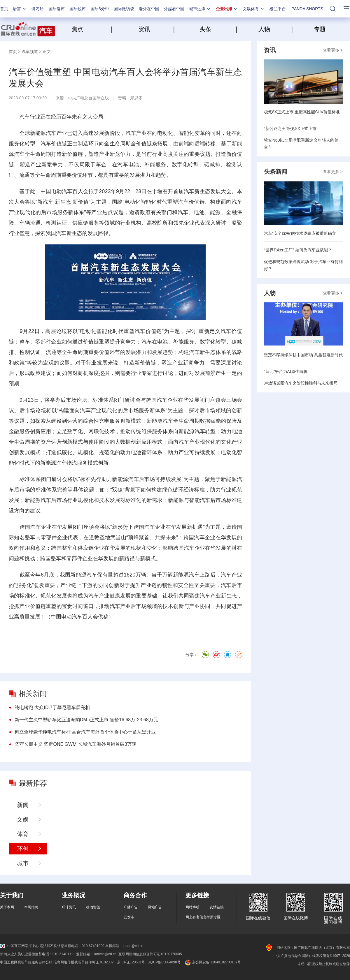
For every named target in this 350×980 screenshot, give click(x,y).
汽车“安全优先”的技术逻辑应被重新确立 (300, 233)
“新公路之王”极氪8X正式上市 (290, 128)
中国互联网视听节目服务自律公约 (26, 962)
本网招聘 (31, 907)
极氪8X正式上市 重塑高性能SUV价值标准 (302, 112)
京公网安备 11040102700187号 (212, 962)
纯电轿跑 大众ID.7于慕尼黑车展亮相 (52, 707)
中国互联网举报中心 (19, 946)
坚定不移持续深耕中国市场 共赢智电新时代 (303, 355)
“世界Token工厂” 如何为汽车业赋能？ (298, 250)
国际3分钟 (100, 9)
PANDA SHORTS (307, 9)
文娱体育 (254, 9)
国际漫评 (57, 9)
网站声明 (192, 907)
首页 (4, 9)
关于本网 (7, 907)
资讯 (144, 29)
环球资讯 (69, 907)
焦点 (90, 29)
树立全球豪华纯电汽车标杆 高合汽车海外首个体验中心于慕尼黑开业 (85, 732)
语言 (20, 9)
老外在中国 (149, 9)
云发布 (129, 917)
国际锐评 (78, 9)
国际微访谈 (124, 9)
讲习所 (38, 9)
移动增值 (93, 907)
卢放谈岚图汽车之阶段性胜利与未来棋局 (301, 383)
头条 (205, 29)
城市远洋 (200, 9)
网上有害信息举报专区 (203, 917)
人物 (264, 29)
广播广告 (131, 907)
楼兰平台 (278, 9)
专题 (320, 29)
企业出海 (227, 9)
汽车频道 (30, 52)
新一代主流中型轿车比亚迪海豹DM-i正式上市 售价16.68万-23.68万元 (86, 720)
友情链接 (217, 907)
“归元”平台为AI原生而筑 (286, 371)
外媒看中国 (174, 9)
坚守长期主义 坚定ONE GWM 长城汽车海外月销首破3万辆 (76, 744)
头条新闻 (276, 172)
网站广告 (155, 907)
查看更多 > (333, 50)
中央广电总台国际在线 (88, 98)
